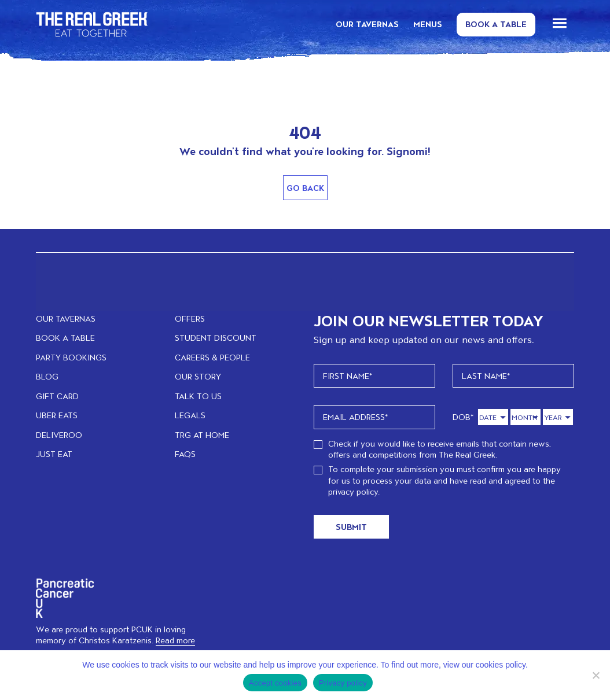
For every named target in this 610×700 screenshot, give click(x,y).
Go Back (305, 188)
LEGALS (190, 415)
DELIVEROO (59, 435)
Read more (175, 640)
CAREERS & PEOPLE (212, 357)
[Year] (558, 417)
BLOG (47, 376)
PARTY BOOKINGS (71, 357)
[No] (596, 675)
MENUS (428, 24)
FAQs (185, 454)
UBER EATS (57, 415)
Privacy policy (343, 683)
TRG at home (202, 435)
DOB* (463, 417)
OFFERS (190, 318)
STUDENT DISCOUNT (216, 338)
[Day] (493, 417)
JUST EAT (54, 454)
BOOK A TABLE (65, 338)
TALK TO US (198, 396)
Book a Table (496, 24)
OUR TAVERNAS (367, 24)
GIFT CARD (57, 396)
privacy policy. (354, 491)
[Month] (526, 417)
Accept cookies (275, 683)
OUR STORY (198, 376)
